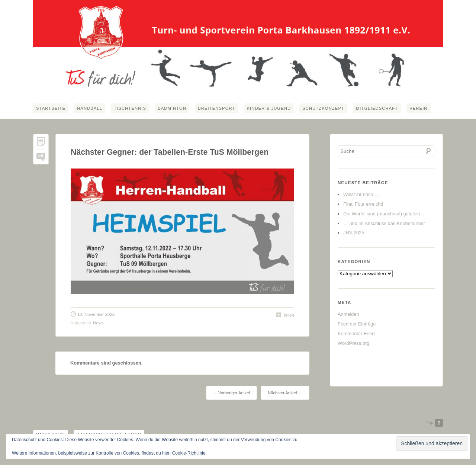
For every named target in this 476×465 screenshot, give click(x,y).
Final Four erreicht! (363, 204)
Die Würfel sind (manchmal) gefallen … (385, 214)
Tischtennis (130, 108)
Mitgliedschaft (377, 108)
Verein (418, 108)
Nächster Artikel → (285, 393)
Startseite (51, 108)
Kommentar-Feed (356, 333)
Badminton (172, 108)
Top (430, 423)
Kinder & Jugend (269, 108)
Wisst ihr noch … (361, 194)
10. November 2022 (96, 314)
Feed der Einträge (357, 324)
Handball (90, 108)
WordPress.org (353, 343)
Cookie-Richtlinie (189, 453)
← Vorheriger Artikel (231, 393)
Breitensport (216, 108)
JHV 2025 (354, 233)
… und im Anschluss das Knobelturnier (384, 223)
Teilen (289, 315)
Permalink (41, 143)
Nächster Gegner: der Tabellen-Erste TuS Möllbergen (170, 152)
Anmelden (348, 314)
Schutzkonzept (323, 108)
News (98, 323)
